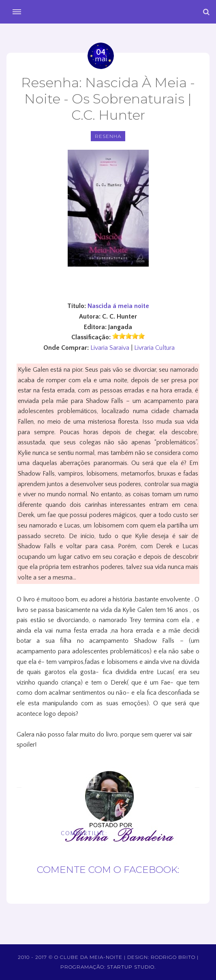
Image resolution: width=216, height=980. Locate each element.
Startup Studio (131, 967)
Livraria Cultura (154, 348)
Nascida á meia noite (118, 306)
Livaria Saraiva (110, 348)
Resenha (108, 136)
